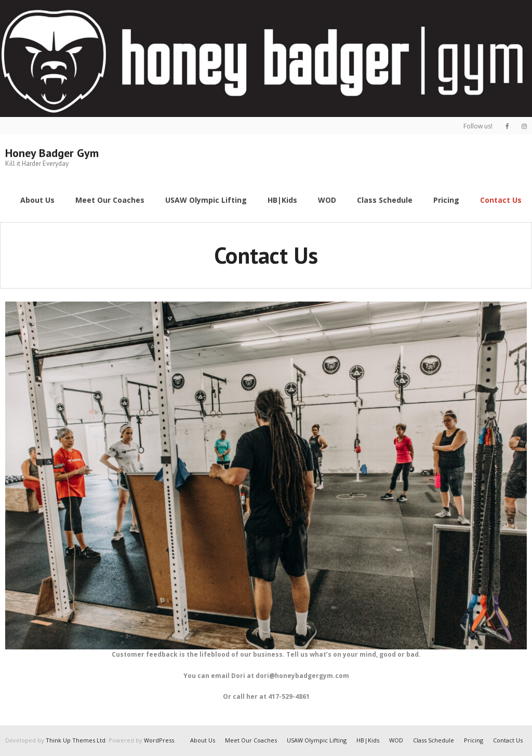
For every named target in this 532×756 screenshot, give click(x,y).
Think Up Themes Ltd (76, 740)
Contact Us (508, 740)
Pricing (474, 740)
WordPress (159, 740)
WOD (396, 740)
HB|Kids (368, 740)
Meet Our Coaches (251, 740)
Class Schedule (434, 740)
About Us (203, 740)
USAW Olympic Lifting (317, 740)
